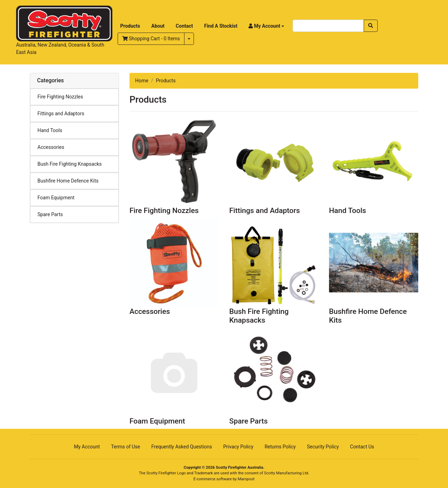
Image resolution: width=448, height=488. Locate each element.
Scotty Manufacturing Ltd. (287, 473)
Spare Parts (50, 214)
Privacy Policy (238, 447)
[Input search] (328, 26)
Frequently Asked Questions (182, 447)
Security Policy (323, 447)
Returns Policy (280, 447)
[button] (266, 26)
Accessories (51, 147)
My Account (87, 447)
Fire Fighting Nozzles (60, 97)
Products (130, 26)
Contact (184, 26)
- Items (151, 39)
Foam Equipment (56, 198)
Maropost (246, 479)
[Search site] (371, 26)
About (158, 26)
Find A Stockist (221, 26)
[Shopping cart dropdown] (189, 39)
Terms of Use (125, 447)
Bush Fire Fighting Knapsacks (70, 164)
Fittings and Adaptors (61, 114)
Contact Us (362, 447)
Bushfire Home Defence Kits (68, 181)
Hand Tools (50, 130)
